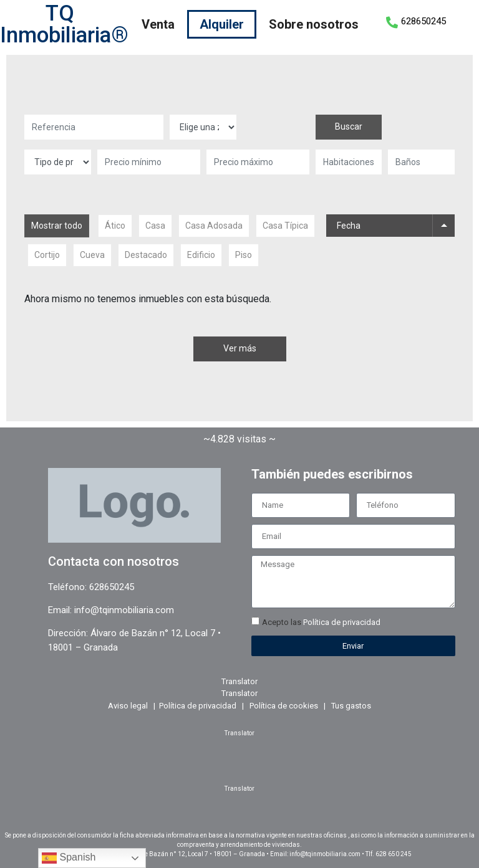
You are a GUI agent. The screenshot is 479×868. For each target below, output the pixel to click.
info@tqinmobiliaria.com (124, 610)
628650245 (423, 21)
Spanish (69, 858)
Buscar (349, 126)
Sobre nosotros (314, 24)
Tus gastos (351, 706)
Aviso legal (128, 706)
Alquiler (222, 24)
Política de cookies (284, 706)
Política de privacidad (342, 622)
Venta (158, 24)
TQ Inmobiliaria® (64, 24)
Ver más (240, 348)
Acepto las (321, 622)
